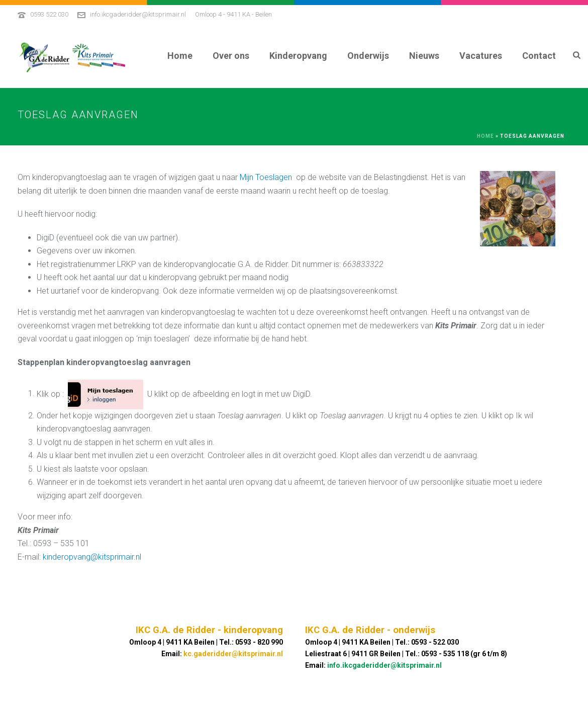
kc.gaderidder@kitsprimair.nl (233, 654)
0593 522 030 (49, 14)
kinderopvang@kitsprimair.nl (92, 557)
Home (180, 56)
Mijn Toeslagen (266, 177)
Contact (539, 56)
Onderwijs (368, 56)
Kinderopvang (298, 56)
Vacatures (481, 56)
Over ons (231, 56)
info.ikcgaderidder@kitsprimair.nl (138, 14)
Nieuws (424, 56)
